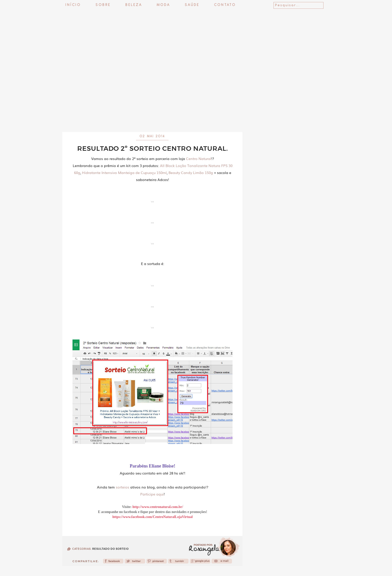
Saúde (192, 5)
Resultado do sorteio (110, 549)
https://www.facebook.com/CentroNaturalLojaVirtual (152, 517)
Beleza (134, 5)
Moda (163, 5)
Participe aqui (152, 494)
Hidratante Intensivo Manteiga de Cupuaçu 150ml (124, 172)
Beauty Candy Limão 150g (191, 172)
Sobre (103, 5)
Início (73, 5)
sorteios (122, 487)
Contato (225, 5)
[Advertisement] (196, 119)
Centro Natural (199, 158)
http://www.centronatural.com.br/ (158, 507)
